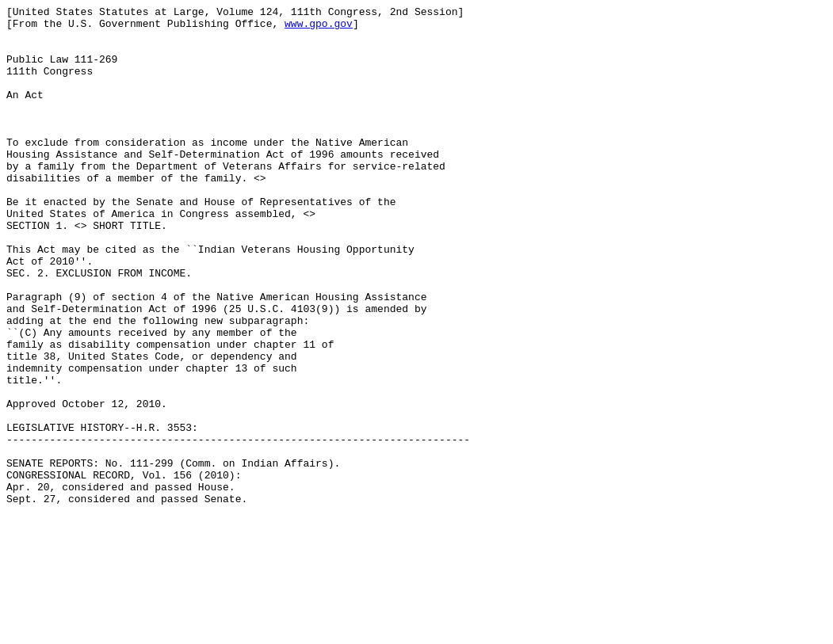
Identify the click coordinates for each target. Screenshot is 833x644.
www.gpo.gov (319, 28)
